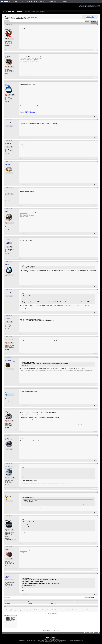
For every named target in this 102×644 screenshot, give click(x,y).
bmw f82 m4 (6, 610)
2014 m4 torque (76, 608)
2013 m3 (16, 608)
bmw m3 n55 (71, 610)
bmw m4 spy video (43, 611)
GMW (7, 212)
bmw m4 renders (37, 611)
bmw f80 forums (42, 609)
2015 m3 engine (7, 609)
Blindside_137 (9, 467)
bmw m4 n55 (26, 611)
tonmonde (8, 144)
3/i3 (16, 2)
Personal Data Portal (59, 642)
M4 (34, 2)
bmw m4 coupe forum (86, 610)
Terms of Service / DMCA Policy (50, 642)
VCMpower (8, 576)
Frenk (7, 191)
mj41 (7, 495)
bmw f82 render (25, 610)
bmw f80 (32, 609)
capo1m (7, 550)
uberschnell (8, 28)
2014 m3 (40, 608)
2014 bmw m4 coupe (35, 608)
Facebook (30, 602)
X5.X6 (55, 2)
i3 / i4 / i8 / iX (64, 2)
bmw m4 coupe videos (8, 611)
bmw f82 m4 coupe (12, 610)
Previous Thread (49, 613)
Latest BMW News (28, 110)
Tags (5, 606)
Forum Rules (6, 627)
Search (47, 12)
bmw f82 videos (42, 610)
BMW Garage (27, 12)
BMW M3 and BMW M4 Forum (11, 17)
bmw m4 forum (15, 611)
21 (9, 254)
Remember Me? (95, 17)
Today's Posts (43, 12)
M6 (39, 2)
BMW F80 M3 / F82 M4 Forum (22, 17)
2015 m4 (11, 609)
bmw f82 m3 (80, 609)
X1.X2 (47, 2)
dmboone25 (8, 360)
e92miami (8, 264)
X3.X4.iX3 (51, 2)
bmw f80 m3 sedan (60, 609)
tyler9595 (8, 56)
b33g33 (7, 412)
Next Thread (54, 613)
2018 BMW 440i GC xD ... (10, 540)
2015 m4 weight (27, 609)
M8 (41, 2)
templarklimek (9, 340)
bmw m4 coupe (79, 610)
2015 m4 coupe (16, 609)
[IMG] (5, 624)
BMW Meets (33, 12)
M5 (36, 2)
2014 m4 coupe (71, 608)
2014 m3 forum (50, 608)
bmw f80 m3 (47, 609)
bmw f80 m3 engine (53, 609)
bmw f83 (47, 610)
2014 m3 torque (56, 608)
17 (9, 565)
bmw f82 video (37, 610)
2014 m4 (66, 608)
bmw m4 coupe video (93, 610)
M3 (32, 2)
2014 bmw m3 (23, 608)
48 (9, 45)
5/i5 (20, 2)
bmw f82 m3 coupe (86, 609)
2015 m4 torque (21, 609)
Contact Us (85, 633)
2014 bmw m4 (29, 608)
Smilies (5, 623)
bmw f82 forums (75, 609)
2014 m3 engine (45, 608)
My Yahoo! (54, 603)
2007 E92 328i (8, 380)
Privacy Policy (42, 642)
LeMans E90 (8, 438)
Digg (53, 602)
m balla (7, 391)
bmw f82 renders (31, 610)
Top (99, 633)
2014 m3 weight (62, 608)
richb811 (8, 240)
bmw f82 (65, 609)
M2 (30, 2)
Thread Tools (94, 23)
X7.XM (59, 2)
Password (84, 18)
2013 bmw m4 (12, 608)
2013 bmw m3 (7, 608)
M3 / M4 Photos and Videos (32, 17)
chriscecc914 (9, 123)
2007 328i (7, 381)
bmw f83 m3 (51, 610)
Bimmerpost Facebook (30, 111)
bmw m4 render (31, 611)
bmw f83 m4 (55, 610)
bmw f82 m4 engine (19, 610)
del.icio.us (31, 603)
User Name (84, 17)
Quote (95, 50)
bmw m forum (60, 610)
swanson (8, 164)
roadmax (8, 319)
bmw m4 (75, 610)
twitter (7, 602)
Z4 (43, 2)
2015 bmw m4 (87, 608)
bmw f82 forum (69, 609)
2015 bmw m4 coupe (94, 608)
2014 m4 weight (82, 608)
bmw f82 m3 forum (93, 609)
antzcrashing (9, 519)
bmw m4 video (49, 611)
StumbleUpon (8, 603)
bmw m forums (65, 610)
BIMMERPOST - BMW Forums (93, 633)
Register (97, 2)
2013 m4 (19, 608)
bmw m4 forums (20, 611)
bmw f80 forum (36, 609)
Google (77, 602)
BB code (6, 622)
